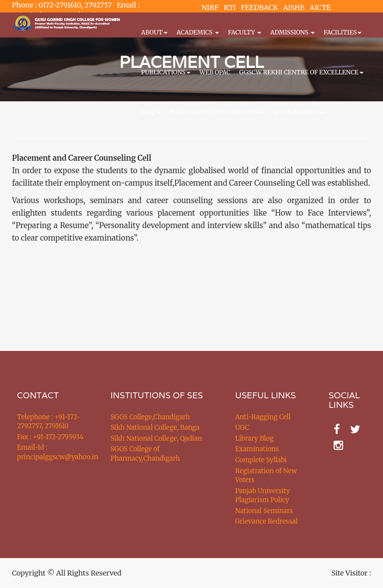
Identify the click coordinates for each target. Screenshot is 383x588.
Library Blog (255, 439)
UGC (242, 428)
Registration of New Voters (266, 476)
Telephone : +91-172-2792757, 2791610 (49, 422)
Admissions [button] (292, 32)
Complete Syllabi (261, 460)
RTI (229, 7)
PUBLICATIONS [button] (166, 72)
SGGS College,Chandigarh (150, 417)
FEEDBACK (260, 7)
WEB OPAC (215, 72)
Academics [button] (198, 32)
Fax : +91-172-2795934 (50, 437)
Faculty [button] (245, 32)
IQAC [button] (151, 112)
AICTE (320, 7)
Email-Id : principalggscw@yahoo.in (51, 452)
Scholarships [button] (298, 112)
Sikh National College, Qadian (157, 439)
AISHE (294, 7)
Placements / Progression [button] (217, 112)
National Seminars (264, 511)
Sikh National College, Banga (155, 428)
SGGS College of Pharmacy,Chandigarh (145, 454)
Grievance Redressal (267, 521)
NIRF (210, 7)
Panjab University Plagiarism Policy (263, 496)
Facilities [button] (343, 32)
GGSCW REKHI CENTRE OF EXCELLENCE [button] (301, 72)
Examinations (257, 449)
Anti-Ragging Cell (263, 417)
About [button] (154, 32)
